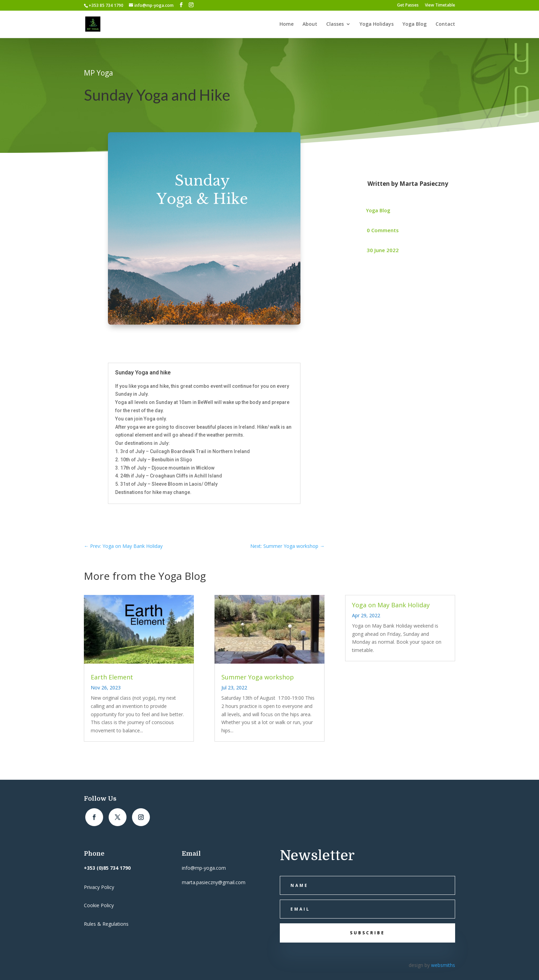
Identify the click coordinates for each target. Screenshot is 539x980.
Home (287, 24)
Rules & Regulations (106, 924)
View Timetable (440, 5)
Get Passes (408, 5)
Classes (335, 24)
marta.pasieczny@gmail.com (214, 882)
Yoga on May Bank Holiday (391, 605)
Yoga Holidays (377, 24)
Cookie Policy (99, 905)
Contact (445, 24)
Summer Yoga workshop (258, 677)
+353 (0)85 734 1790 (107, 868)
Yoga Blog (415, 24)
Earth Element (112, 677)
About (310, 24)
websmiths (443, 965)
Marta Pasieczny (424, 184)
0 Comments (383, 230)
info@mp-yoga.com (204, 868)
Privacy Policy (99, 887)
